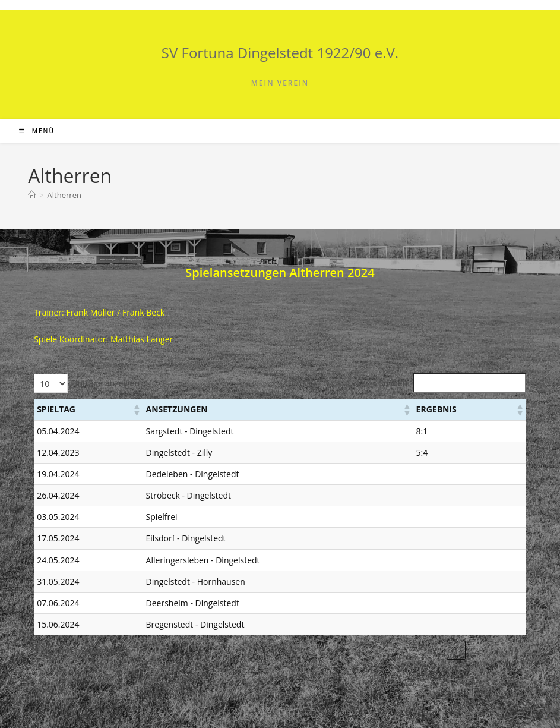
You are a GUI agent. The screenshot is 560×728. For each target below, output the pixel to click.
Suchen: (394, 383)
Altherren (64, 195)
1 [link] (456, 650)
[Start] (32, 195)
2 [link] (476, 650)
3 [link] (496, 650)
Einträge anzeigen (105, 383)
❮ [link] (436, 650)
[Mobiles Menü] (37, 131)
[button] (137, 409)
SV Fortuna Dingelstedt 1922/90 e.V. (280, 53)
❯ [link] (517, 650)
